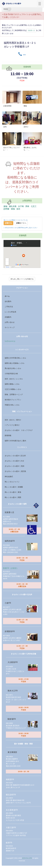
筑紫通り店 (31, 30)
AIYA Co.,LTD (27, 858)
